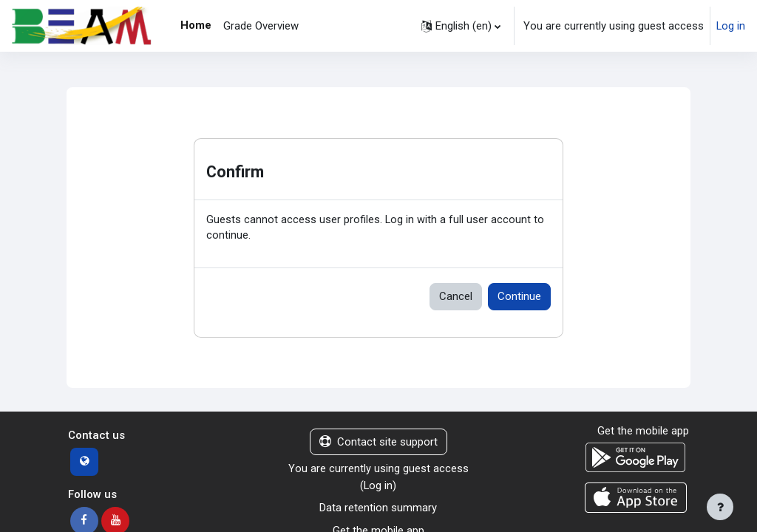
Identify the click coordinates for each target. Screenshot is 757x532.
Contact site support (378, 443)
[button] (461, 26)
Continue (519, 297)
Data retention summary (378, 509)
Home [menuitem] (196, 25)
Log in (731, 26)
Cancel (456, 297)
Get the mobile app (643, 432)
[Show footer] (720, 507)
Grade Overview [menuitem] (261, 26)
